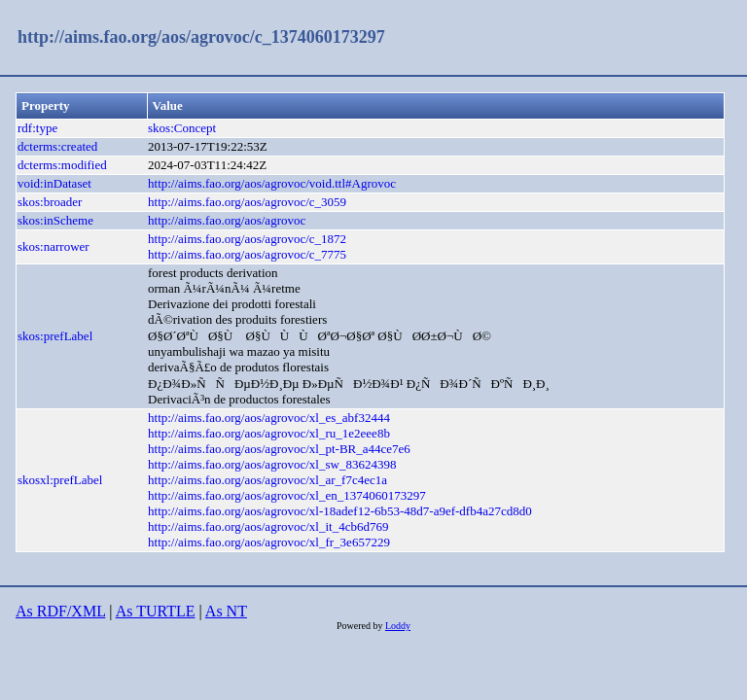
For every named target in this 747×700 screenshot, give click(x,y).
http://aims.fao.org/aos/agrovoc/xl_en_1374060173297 (287, 495)
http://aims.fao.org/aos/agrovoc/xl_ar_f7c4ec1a (267, 480)
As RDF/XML (60, 611)
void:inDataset (54, 183)
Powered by (361, 626)
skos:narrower (53, 246)
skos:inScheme (55, 220)
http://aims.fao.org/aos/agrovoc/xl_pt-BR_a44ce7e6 (279, 449)
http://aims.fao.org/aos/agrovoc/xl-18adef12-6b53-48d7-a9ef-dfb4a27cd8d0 (340, 511)
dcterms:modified (62, 165)
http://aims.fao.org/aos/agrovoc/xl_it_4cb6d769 (268, 526)
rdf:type (37, 128)
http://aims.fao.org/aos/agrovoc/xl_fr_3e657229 (269, 542)
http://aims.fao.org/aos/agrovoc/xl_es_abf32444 (269, 418)
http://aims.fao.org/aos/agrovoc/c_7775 (247, 254)
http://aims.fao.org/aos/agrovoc (227, 220)
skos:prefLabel (55, 336)
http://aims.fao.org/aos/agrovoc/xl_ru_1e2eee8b (269, 433)
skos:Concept (182, 128)
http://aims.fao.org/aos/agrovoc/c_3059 (247, 202)
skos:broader (50, 202)
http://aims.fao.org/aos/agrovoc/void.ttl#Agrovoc (272, 183)
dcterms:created (57, 146)
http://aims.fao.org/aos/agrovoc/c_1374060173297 (201, 37)
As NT (226, 611)
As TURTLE (156, 611)
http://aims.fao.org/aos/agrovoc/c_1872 (247, 239)
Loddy (398, 626)
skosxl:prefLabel (60, 480)
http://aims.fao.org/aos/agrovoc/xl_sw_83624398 (272, 464)
